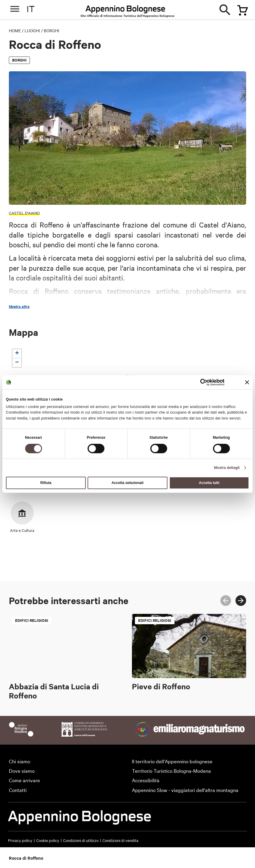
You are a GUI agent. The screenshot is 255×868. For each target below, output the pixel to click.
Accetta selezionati (127, 483)
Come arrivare (24, 780)
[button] (17, 354)
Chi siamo (20, 761)
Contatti (18, 790)
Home (15, 30)
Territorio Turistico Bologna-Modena (171, 771)
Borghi (51, 30)
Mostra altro (19, 306)
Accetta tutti (209, 483)
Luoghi (32, 30)
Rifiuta (46, 483)
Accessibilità (146, 780)
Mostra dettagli (227, 468)
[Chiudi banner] (247, 382)
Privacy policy (20, 840)
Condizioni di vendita (120, 840)
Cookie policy (48, 840)
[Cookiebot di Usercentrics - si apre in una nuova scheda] (199, 382)
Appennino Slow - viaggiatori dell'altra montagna (185, 790)
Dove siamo (22, 771)
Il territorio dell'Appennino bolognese (172, 761)
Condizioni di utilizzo (81, 840)
